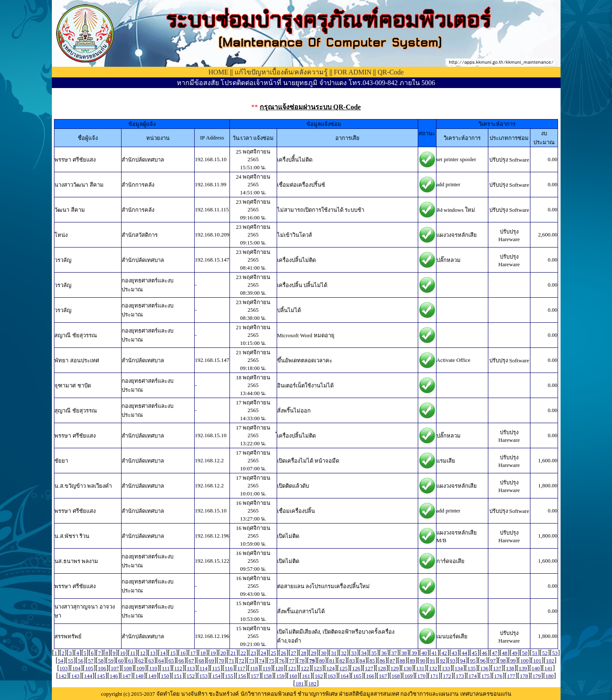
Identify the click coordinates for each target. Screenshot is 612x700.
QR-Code (390, 72)
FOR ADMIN (353, 72)
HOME (218, 72)
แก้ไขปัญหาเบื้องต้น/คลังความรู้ (281, 72)
